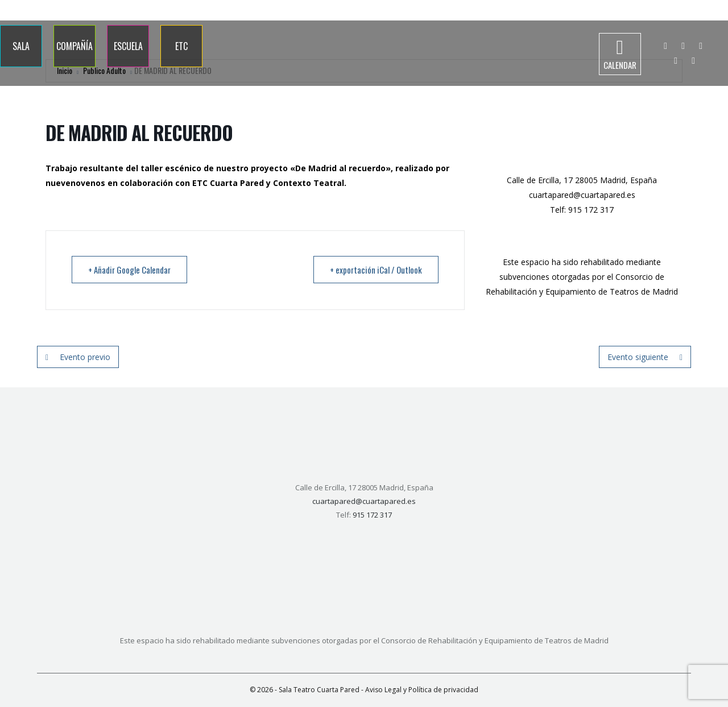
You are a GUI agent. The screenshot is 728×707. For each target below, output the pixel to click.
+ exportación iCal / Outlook (376, 270)
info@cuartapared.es (686, 10)
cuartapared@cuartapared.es (582, 195)
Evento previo (78, 357)
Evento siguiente (645, 357)
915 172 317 (620, 10)
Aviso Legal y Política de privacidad (422, 690)
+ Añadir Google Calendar (129, 270)
